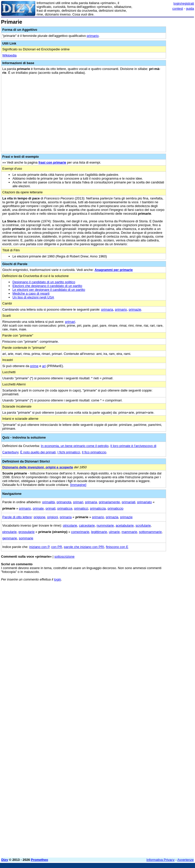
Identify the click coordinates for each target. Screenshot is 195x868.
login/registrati (184, 3)
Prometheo (40, 860)
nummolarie (105, 525)
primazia (112, 517)
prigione (40, 517)
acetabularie (125, 525)
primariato (144, 502)
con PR (57, 547)
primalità (49, 502)
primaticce (65, 508)
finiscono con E (117, 547)
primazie (135, 309)
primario (93, 36)
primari (70, 322)
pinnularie (9, 532)
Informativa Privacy (161, 860)
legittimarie (99, 532)
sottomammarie (150, 532)
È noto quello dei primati (38, 452)
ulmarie (114, 532)
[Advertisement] (156, 617)
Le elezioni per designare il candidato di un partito (49, 290)
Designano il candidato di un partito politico (44, 282)
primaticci (81, 508)
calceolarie (87, 525)
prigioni (53, 517)
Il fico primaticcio (94, 452)
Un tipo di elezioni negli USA (33, 297)
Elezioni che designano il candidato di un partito (47, 286)
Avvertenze (185, 860)
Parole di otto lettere (17, 517)
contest (178, 9)
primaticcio (116, 508)
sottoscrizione (64, 556)
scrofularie (143, 525)
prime (34, 366)
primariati (128, 502)
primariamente (109, 502)
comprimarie (80, 532)
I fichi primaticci (69, 452)
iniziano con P (39, 547)
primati (51, 508)
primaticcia (98, 508)
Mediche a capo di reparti (31, 293)
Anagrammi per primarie (113, 270)
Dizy (5, 860)
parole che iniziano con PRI (84, 547)
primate (38, 508)
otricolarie (70, 525)
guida (190, 9)
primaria (107, 309)
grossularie (27, 532)
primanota (64, 502)
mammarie (129, 532)
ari (44, 366)
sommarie (26, 538)
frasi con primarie (52, 162)
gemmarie (10, 538)
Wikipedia (9, 55)
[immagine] (78, 485)
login (58, 579)
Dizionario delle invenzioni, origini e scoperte (38, 467)
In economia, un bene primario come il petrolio (75, 446)
